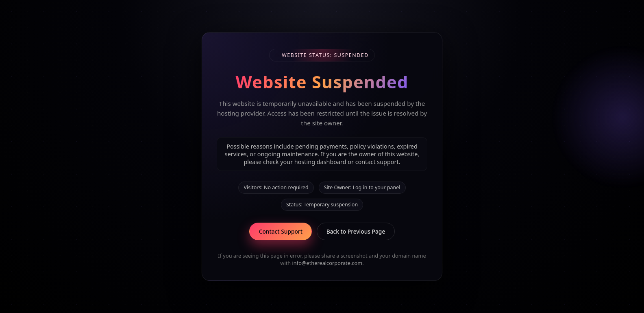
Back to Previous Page (356, 231)
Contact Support (281, 231)
